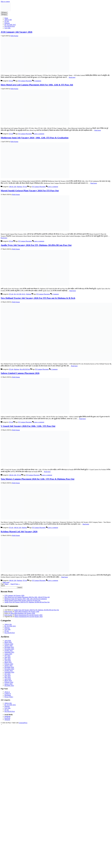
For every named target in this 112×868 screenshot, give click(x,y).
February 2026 (9, 644)
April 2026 (8, 641)
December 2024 (9, 667)
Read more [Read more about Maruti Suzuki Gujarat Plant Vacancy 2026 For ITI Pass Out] (4, 238)
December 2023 (9, 686)
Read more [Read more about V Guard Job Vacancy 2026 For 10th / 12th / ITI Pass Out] (47, 472)
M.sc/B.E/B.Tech (10, 26)
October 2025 (9, 651)
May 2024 (7, 677)
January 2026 (8, 646)
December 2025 (9, 647)
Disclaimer (8, 695)
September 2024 (9, 672)
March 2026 (8, 642)
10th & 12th (8, 20)
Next (18, 584)
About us (7, 692)
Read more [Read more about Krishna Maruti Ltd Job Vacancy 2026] (65, 577)
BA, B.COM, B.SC (10, 25)
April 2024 (8, 679)
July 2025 (7, 656)
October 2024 (9, 671)
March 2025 (8, 662)
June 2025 (7, 657)
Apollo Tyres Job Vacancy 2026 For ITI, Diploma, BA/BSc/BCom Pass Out (36, 245)
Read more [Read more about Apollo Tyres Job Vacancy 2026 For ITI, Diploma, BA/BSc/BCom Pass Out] (73, 291)
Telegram (7, 720)
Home (6, 18)
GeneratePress (23, 723)
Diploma (7, 23)
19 (13, 584)
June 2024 (7, 676)
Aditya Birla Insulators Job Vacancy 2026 (27, 612)
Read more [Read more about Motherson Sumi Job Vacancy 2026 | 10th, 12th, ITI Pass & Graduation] (94, 183)
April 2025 (8, 661)
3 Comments (37, 81)
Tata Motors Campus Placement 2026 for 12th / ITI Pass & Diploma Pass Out (38, 479)
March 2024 (8, 681)
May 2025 (7, 659)
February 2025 (9, 664)
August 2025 (8, 654)
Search (3, 586)
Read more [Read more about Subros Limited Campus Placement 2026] (83, 419)
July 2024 (7, 674)
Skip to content (5, 2)
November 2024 (9, 669)
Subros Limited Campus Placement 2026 (20, 373)
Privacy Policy (9, 697)
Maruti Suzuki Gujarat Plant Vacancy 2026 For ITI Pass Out (30, 191)
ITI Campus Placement (25, 81)
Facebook (7, 718)
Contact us (8, 694)
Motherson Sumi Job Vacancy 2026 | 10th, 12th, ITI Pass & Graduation (35, 138)
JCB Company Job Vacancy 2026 (17, 32)
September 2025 (9, 652)
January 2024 (8, 684)
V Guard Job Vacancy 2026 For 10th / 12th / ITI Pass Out (28, 426)
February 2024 (9, 682)
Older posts (6, 582)
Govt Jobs (7, 28)
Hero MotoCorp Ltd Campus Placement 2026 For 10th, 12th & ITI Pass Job (37, 85)
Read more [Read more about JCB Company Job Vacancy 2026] (72, 77)
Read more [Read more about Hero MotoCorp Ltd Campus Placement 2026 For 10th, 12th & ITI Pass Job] (98, 130)
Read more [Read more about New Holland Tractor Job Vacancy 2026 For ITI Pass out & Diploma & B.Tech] (74, 366)
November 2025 (9, 649)
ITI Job (7, 21)
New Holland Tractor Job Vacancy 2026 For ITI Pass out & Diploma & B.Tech (38, 298)
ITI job (11, 81)
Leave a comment (39, 134)
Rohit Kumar (8, 612)
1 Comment (55, 294)
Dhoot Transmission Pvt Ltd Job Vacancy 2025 (28, 615)
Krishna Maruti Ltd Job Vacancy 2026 (19, 531)
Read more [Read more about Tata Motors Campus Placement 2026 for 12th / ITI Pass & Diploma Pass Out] (86, 524)
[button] (1, 725)
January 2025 (8, 666)
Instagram (7, 716)
